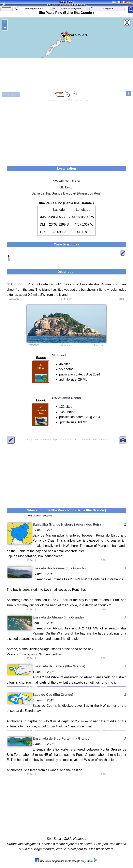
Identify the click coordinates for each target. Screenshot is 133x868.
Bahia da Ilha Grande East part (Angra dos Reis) (66, 193)
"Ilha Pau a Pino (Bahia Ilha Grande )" (66, 440)
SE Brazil (66, 187)
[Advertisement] (66, 131)
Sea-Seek (66, 2)
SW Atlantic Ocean (66, 181)
